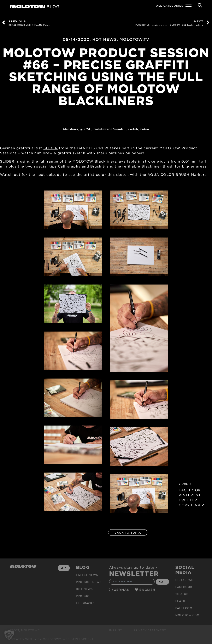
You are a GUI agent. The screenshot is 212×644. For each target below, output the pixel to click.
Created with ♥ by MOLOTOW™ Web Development (52, 639)
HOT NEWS (105, 39)
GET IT (162, 582)
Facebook (184, 587)
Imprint (116, 630)
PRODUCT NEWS (89, 582)
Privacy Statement (150, 630)
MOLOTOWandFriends (109, 129)
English (148, 590)
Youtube (183, 594)
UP (63, 568)
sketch (133, 129)
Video (145, 129)
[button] (9, 635)
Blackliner (71, 129)
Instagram (185, 580)
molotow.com (187, 615)
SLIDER (51, 148)
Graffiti (86, 129)
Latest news (87, 575)
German (122, 590)
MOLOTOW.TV (134, 39)
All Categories (170, 6)
